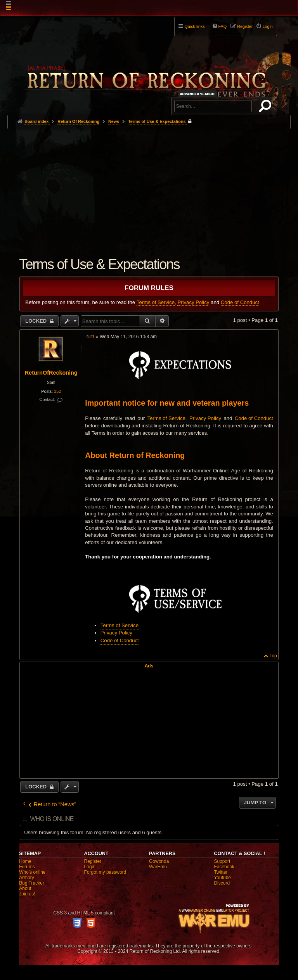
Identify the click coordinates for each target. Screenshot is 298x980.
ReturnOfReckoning (51, 373)
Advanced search (198, 94)
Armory (27, 878)
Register (93, 861)
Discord (222, 883)
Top (273, 656)
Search (267, 107)
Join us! (27, 894)
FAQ (223, 26)
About (25, 888)
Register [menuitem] (245, 26)
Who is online (52, 819)
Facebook (224, 867)
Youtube (222, 878)
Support (222, 861)
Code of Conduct (240, 302)
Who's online (32, 872)
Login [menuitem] (267, 26)
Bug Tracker (32, 883)
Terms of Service (156, 302)
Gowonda (159, 861)
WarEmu (158, 867)
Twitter (221, 872)
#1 (92, 337)
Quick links (194, 26)
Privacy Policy (193, 302)
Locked (37, 321)
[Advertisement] (149, 187)
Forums (27, 867)
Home (25, 861)
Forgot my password (105, 872)
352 (57, 391)
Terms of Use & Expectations (157, 121)
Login (90, 867)
